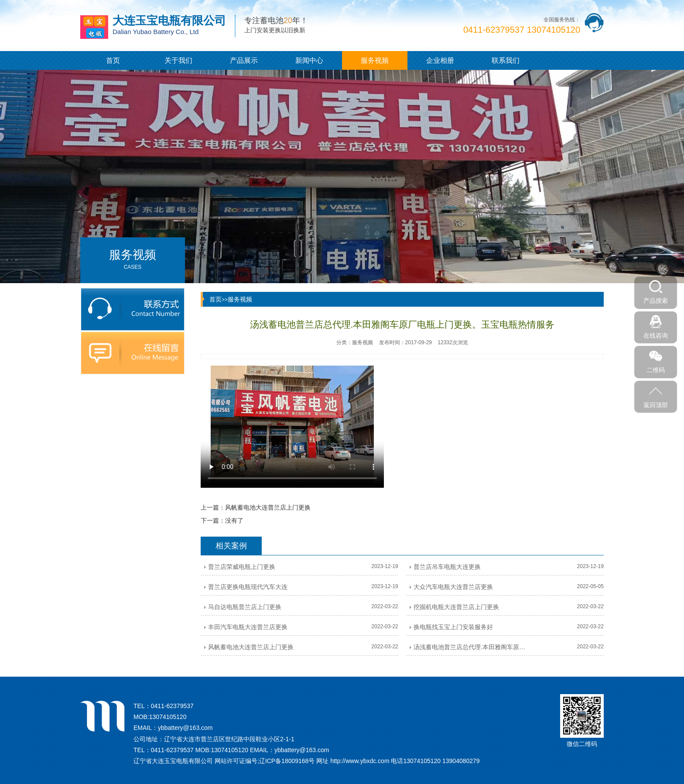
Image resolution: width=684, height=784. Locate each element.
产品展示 (244, 60)
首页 (113, 60)
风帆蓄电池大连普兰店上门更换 (268, 507)
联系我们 (506, 60)
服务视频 (375, 60)
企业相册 (440, 60)
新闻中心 (309, 60)
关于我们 (178, 60)
